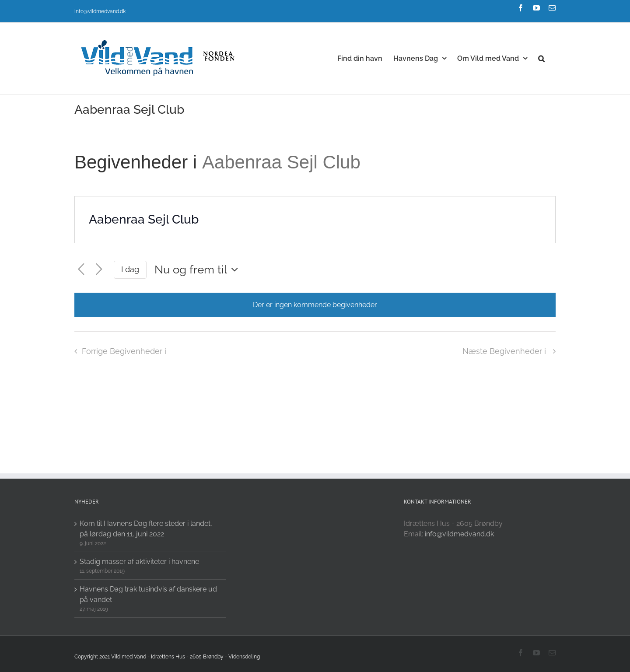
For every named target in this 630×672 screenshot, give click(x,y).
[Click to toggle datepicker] (198, 269)
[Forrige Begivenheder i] (81, 269)
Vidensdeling (244, 657)
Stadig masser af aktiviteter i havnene (139, 562)
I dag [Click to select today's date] (130, 269)
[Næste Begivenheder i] (99, 269)
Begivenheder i (138, 162)
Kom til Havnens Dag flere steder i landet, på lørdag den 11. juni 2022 (146, 529)
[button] (541, 58)
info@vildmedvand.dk (100, 11)
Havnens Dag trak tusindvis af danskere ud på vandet (148, 594)
